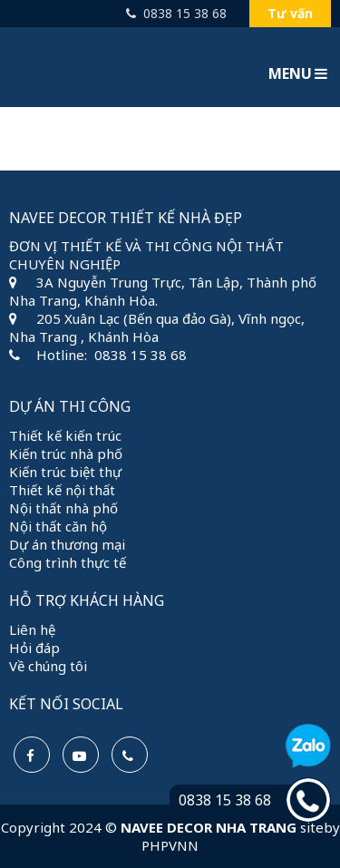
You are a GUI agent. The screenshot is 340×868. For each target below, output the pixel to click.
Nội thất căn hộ (58, 526)
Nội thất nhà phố (63, 508)
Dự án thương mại (67, 544)
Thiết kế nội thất (62, 490)
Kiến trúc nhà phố (66, 454)
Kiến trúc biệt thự (65, 472)
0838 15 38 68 (176, 13)
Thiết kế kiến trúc (65, 435)
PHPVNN (170, 845)
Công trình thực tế (68, 562)
